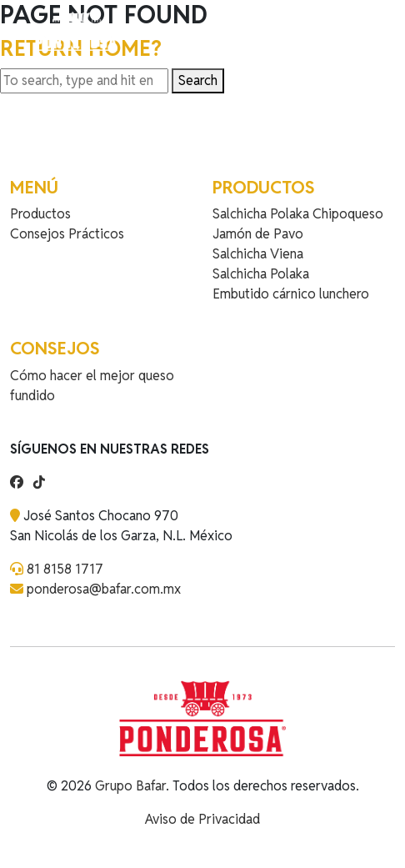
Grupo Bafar (130, 786)
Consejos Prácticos (67, 234)
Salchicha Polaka (261, 274)
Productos (40, 214)
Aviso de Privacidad (202, 819)
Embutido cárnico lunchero (291, 294)
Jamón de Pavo (258, 234)
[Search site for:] (84, 81)
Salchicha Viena (258, 254)
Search (198, 80)
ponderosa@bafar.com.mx (104, 589)
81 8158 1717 (65, 569)
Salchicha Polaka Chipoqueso (298, 214)
